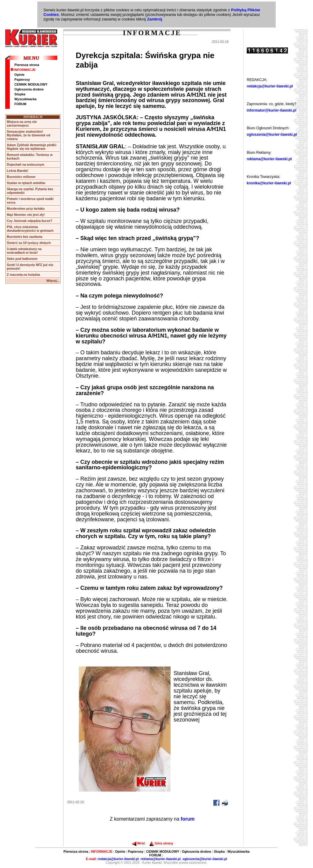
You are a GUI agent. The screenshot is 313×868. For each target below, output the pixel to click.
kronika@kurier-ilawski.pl (269, 183)
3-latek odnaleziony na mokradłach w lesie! (24, 251)
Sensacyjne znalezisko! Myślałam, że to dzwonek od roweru (28, 135)
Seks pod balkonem (22, 259)
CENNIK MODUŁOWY (31, 84)
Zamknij (155, 19)
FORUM (20, 104)
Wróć (138, 843)
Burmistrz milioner (21, 177)
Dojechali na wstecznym (26, 164)
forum (188, 819)
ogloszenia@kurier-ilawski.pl (272, 135)
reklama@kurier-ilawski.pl (269, 159)
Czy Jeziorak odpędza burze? (29, 221)
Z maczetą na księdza (23, 275)
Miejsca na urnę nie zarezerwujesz (22, 124)
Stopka (20, 94)
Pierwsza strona (27, 65)
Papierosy (22, 79)
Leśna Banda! (17, 171)
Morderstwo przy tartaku (26, 209)
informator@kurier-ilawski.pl (271, 110)
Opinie (19, 75)
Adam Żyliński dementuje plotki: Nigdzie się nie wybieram (32, 147)
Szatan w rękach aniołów (26, 183)
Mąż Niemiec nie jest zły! (26, 215)
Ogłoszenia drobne (29, 89)
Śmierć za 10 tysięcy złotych (29, 243)
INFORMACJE (23, 70)
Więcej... (53, 281)
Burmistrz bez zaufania (24, 237)
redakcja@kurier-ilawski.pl (270, 86)
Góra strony (161, 843)
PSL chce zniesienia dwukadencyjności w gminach (30, 229)
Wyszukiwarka (26, 99)
